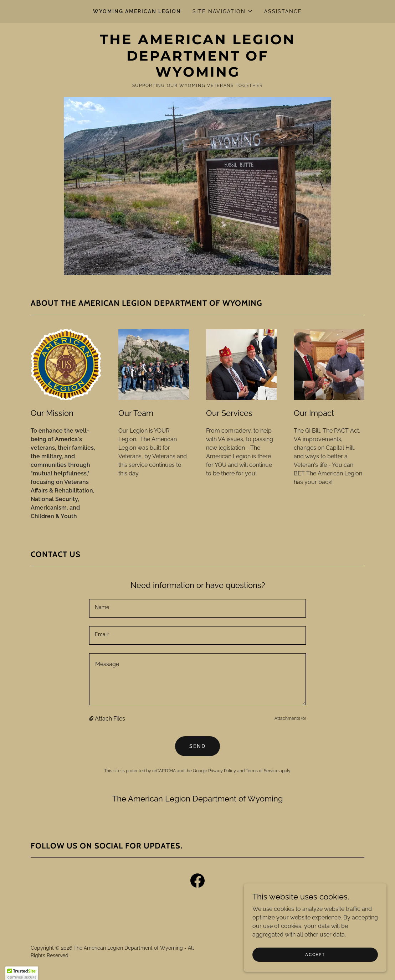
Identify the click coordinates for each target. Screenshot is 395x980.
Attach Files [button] (110, 719)
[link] (197, 75)
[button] (222, 11)
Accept (315, 969)
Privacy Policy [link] (222, 771)
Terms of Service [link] (262, 771)
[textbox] (197, 608)
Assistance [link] (283, 11)
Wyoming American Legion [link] (137, 11)
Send (197, 746)
